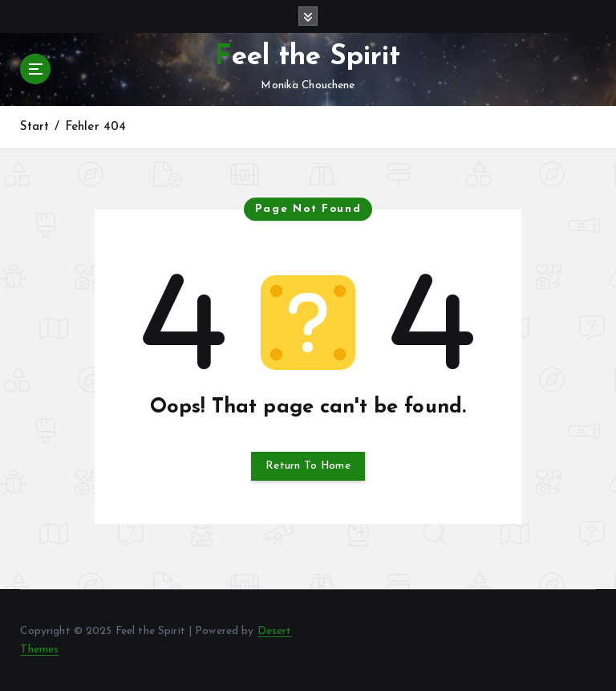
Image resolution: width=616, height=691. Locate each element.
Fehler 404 (95, 127)
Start (34, 127)
